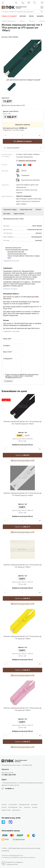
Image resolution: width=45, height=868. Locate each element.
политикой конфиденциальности (19, 377)
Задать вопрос (19, 214)
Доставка (7, 214)
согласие (14, 374)
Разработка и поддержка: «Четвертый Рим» (15, 863)
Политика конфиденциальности (12, 855)
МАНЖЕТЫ (40, 16)
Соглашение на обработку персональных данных (18, 857)
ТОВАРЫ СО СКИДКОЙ (9, 16)
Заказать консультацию (26, 161)
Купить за (22, 455)
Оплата (38, 209)
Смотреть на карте (10, 289)
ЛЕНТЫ (31, 16)
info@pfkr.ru (9, 788)
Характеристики (26, 209)
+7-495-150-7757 (9, 775)
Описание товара (10, 209)
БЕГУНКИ (23, 16)
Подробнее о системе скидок (13, 130)
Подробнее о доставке (11, 331)
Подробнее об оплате (11, 261)
